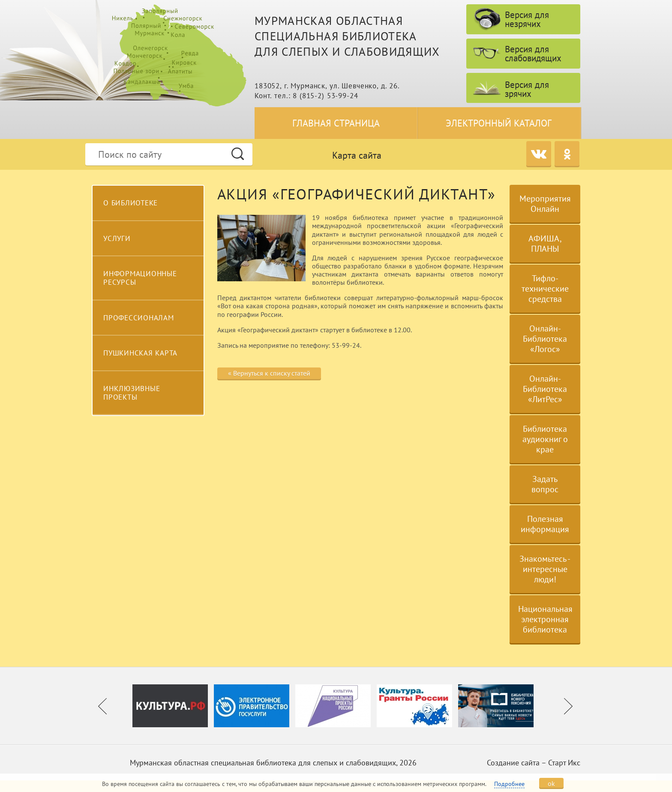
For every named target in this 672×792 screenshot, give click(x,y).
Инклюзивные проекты (132, 393)
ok (551, 783)
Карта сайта (357, 155)
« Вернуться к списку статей (269, 373)
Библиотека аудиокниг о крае (545, 439)
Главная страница (336, 123)
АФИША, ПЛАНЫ (545, 244)
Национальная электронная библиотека (545, 619)
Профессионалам (139, 318)
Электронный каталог (499, 123)
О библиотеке (130, 203)
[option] (173, 706)
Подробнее (509, 784)
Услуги (117, 238)
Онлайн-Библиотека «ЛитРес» (545, 389)
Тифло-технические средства (545, 289)
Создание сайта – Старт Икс (534, 763)
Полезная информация (545, 524)
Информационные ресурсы (140, 278)
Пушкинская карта (140, 353)
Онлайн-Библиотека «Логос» (545, 339)
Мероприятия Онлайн (545, 204)
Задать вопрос (545, 484)
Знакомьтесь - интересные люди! (545, 569)
